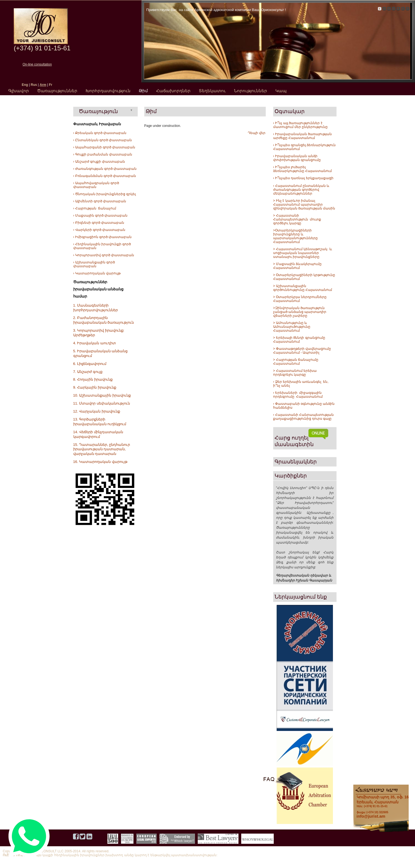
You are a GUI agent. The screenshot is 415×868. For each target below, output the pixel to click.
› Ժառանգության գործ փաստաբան (105, 169)
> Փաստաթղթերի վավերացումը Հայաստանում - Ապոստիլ (303, 351)
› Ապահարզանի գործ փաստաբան (104, 147)
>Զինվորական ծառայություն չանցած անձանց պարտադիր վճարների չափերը (300, 312)
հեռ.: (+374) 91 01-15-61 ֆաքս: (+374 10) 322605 (383, 804)
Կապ (281, 91)
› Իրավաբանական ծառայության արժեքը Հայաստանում (303, 136)
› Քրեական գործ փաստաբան (100, 133)
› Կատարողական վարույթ (97, 273)
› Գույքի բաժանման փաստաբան (103, 154)
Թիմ (143, 91)
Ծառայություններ (57, 91)
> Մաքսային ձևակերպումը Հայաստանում (298, 266)
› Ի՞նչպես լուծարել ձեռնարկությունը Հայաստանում (303, 169)
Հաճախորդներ (173, 91)
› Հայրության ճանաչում (95, 208)
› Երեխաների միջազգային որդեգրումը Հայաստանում (298, 395)
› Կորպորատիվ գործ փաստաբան (104, 255)
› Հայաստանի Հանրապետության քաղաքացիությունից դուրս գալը (304, 417)
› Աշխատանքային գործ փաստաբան (94, 264)
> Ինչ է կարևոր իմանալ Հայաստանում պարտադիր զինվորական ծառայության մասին (304, 204)
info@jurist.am (371, 816)
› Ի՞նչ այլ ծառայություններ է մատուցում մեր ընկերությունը (301, 125)
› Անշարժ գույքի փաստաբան (99, 162)
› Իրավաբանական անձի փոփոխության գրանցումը (297, 158)
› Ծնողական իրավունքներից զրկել (105, 194)
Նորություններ (251, 91)
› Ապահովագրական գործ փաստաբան (96, 185)
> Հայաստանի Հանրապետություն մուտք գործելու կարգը (297, 219)
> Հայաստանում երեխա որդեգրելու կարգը (295, 373)
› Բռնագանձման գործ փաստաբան (105, 176)
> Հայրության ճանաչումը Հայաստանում (296, 362)
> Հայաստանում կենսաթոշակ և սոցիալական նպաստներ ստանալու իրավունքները (303, 253)
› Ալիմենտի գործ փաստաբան (100, 201)
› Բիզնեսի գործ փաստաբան (99, 223)
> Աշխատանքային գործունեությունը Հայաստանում (303, 288)
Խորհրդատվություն (108, 91)
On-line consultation (37, 64)
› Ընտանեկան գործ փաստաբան (103, 140)
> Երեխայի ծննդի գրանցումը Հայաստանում (299, 340)
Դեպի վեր (257, 133)
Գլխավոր (19, 91)
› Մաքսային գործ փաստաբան (101, 215)
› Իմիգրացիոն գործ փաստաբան (103, 237)
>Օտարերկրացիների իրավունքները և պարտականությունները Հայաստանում (295, 236)
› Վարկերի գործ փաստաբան (99, 230)
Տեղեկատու (212, 91)
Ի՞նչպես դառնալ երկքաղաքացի (304, 178)
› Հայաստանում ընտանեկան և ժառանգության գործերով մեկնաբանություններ (301, 190)
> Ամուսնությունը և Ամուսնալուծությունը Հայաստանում (292, 327)
